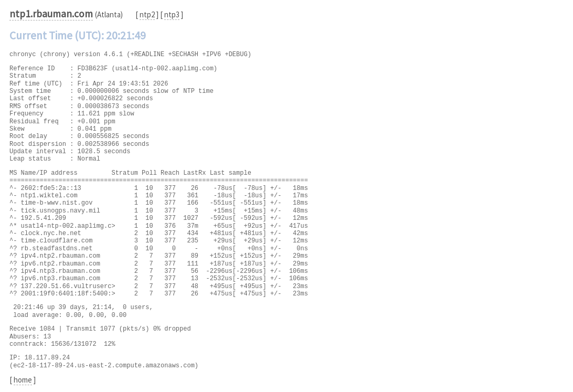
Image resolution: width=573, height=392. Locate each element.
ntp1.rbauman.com (51, 14)
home (23, 380)
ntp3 (172, 14)
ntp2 (147, 14)
